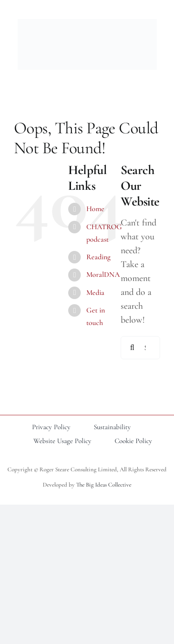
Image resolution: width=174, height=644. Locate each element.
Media (95, 293)
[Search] (132, 348)
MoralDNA (103, 275)
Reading (98, 257)
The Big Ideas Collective (104, 485)
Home (95, 209)
